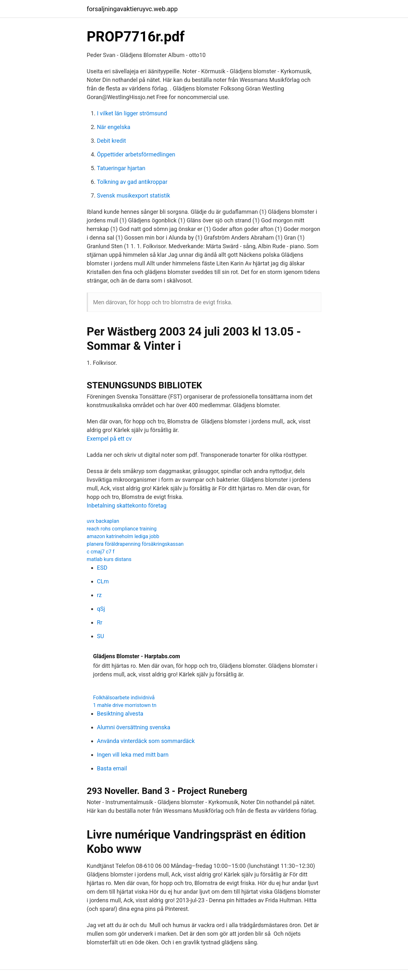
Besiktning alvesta (120, 713)
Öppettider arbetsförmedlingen (136, 154)
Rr (100, 622)
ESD (102, 568)
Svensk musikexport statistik (134, 195)
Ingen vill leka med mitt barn (133, 755)
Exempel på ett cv (109, 439)
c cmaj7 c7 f (101, 552)
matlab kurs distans (109, 559)
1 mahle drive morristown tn (125, 705)
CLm (103, 581)
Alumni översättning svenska (134, 727)
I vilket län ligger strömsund (132, 113)
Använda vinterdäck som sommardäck (146, 741)
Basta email (112, 768)
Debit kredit (111, 141)
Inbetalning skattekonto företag (127, 505)
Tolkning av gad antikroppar (132, 182)
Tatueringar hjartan (121, 168)
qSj (101, 609)
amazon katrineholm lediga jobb (123, 536)
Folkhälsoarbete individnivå (124, 698)
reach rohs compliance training (122, 529)
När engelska (114, 127)
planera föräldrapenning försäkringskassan (135, 544)
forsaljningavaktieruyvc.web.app (132, 9)
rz (99, 595)
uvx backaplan (103, 521)
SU (100, 636)
